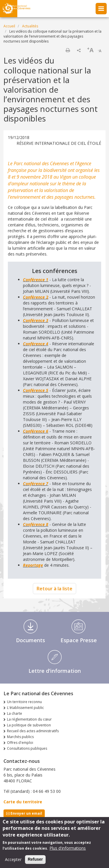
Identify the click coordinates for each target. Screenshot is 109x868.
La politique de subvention (29, 725)
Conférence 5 (36, 390)
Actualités (30, 26)
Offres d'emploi (20, 743)
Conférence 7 (36, 484)
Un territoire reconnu (24, 702)
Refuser (35, 862)
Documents (31, 640)
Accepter (13, 862)
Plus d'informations (68, 850)
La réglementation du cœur (29, 719)
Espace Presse (79, 640)
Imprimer (68, 50)
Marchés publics (20, 737)
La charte (15, 713)
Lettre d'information (55, 671)
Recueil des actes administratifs (33, 731)
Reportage (33, 565)
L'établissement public (25, 708)
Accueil (9, 26)
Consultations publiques (27, 748)
